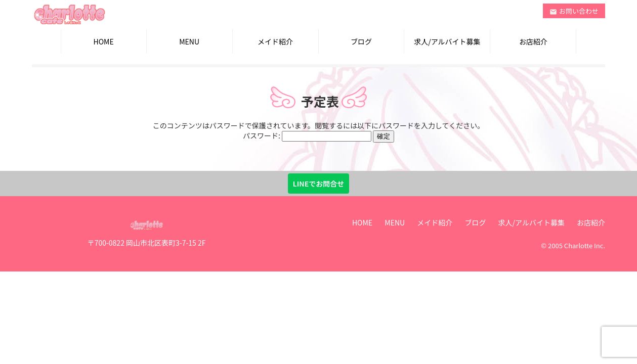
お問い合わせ (574, 11)
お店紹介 (533, 41)
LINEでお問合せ (318, 184)
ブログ (361, 41)
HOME (104, 41)
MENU (189, 41)
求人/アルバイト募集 (447, 41)
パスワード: (307, 135)
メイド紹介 (275, 41)
